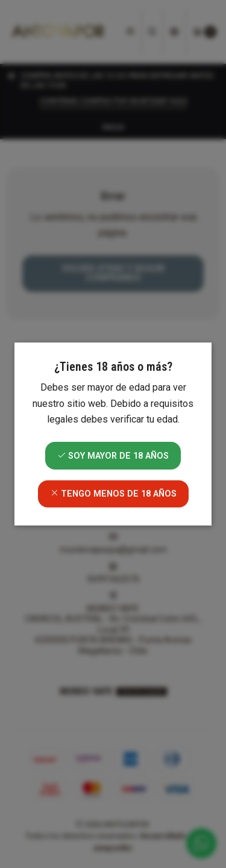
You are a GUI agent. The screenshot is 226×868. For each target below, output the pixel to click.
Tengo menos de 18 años (113, 494)
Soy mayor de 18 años (113, 456)
